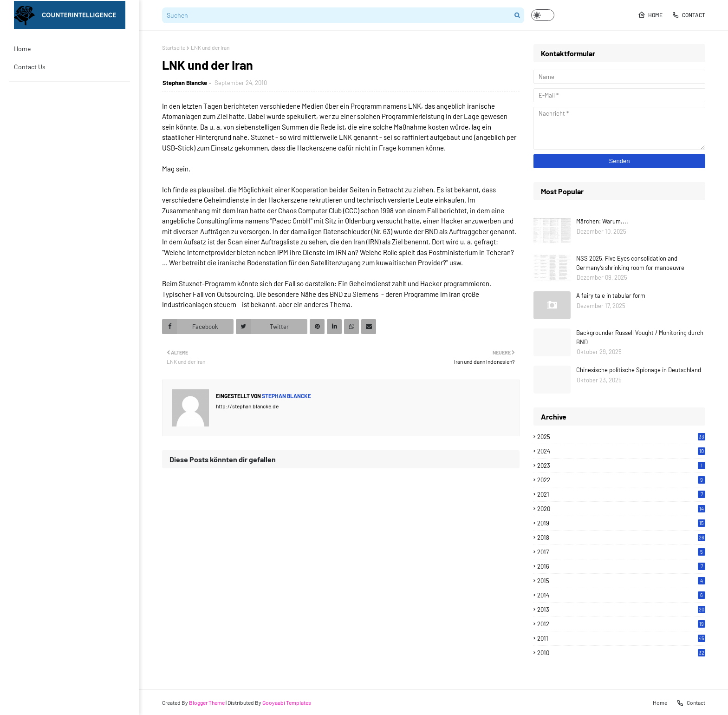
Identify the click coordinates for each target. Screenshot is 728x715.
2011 (621, 638)
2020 (621, 509)
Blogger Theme (207, 702)
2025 (621, 437)
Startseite (174, 47)
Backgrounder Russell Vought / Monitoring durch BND (640, 337)
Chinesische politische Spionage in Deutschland (639, 370)
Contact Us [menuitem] (30, 67)
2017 (621, 552)
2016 (621, 566)
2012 (621, 624)
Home (650, 15)
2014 (621, 595)
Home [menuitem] (22, 49)
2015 (621, 581)
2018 (621, 538)
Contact (689, 15)
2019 (621, 523)
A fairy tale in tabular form (611, 295)
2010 (621, 653)
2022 (621, 480)
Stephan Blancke (185, 83)
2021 (621, 494)
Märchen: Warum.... (602, 221)
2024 (621, 451)
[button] (543, 15)
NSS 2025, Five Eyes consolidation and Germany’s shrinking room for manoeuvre (630, 263)
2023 (621, 466)
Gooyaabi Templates (287, 702)
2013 (621, 610)
